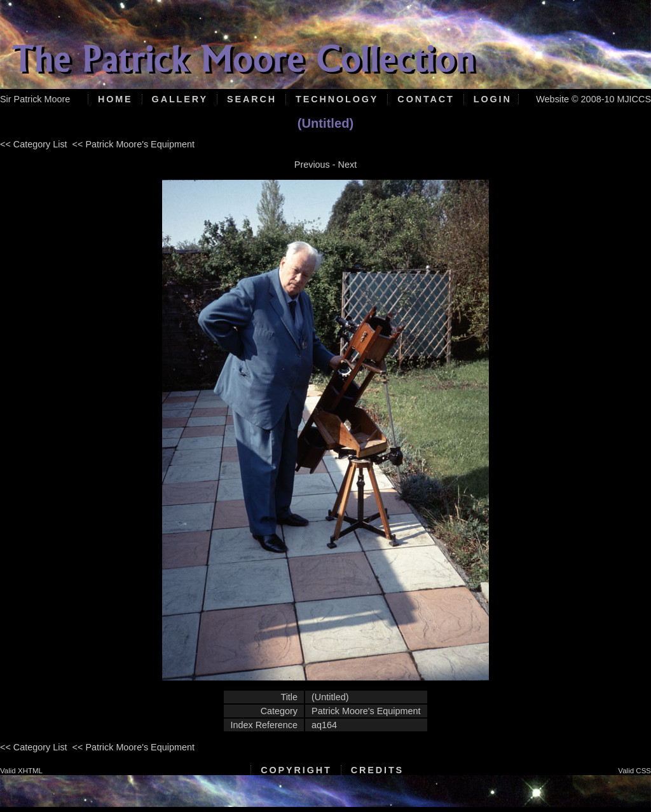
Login (493, 99)
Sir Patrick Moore (35, 99)
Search (252, 99)
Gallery (180, 99)
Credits (377, 770)
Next (348, 165)
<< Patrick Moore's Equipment (134, 144)
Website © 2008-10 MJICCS (593, 99)
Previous (312, 165)
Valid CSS (634, 771)
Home (115, 99)
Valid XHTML (21, 771)
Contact (426, 99)
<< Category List (34, 144)
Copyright (296, 770)
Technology (337, 99)
